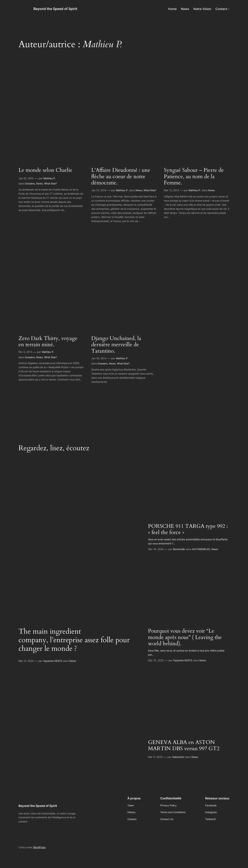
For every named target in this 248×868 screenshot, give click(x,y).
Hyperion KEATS (53, 661)
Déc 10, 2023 (156, 660)
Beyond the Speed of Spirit (55, 9)
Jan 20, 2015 (26, 178)
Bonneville (179, 549)
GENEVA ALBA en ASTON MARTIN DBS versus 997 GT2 (184, 746)
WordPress (39, 847)
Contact (221, 9)
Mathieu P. (50, 178)
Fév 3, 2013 (25, 352)
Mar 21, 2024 (26, 661)
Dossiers (30, 183)
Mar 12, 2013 (171, 190)
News (39, 183)
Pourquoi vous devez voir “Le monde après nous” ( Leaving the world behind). (185, 638)
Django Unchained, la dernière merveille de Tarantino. (116, 345)
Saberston (178, 757)
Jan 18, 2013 (99, 358)
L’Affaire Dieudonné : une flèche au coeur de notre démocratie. (121, 177)
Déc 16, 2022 (156, 549)
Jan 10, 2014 (99, 190)
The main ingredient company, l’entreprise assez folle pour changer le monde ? (74, 640)
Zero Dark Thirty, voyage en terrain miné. (48, 342)
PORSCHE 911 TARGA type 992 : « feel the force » (188, 530)
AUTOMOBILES (201, 549)
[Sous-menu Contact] (229, 9)
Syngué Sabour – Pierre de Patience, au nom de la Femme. (194, 177)
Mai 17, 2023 (155, 757)
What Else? (50, 183)
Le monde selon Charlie (45, 170)
